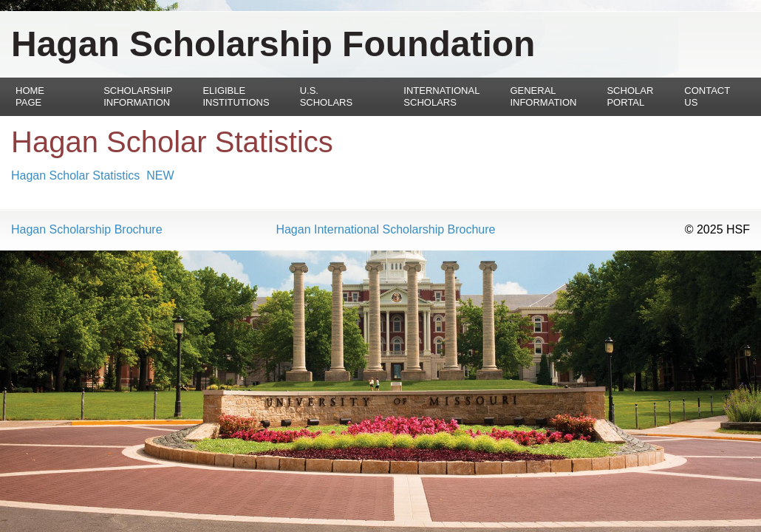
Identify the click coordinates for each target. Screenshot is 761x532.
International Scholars (441, 96)
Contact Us (707, 96)
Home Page (30, 96)
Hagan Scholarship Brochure (87, 230)
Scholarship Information (138, 96)
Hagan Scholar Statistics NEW (93, 175)
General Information (543, 96)
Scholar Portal (630, 96)
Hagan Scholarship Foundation (273, 44)
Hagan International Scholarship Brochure (385, 230)
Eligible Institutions (236, 96)
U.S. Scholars (327, 96)
